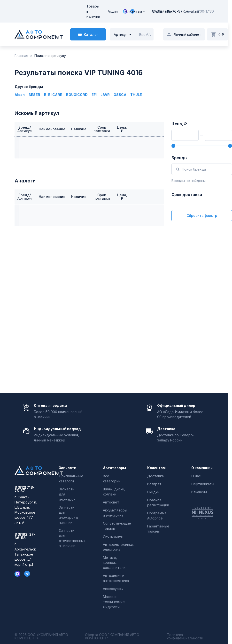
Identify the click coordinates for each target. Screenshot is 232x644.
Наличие (79, 129)
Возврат (154, 484)
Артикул (121, 35)
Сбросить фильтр (202, 216)
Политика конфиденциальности (185, 636)
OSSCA (120, 95)
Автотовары (114, 468)
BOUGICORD (77, 95)
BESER (34, 95)
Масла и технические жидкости (114, 602)
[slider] (173, 146)
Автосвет (111, 502)
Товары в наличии (93, 11)
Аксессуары (113, 589)
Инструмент (113, 536)
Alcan (20, 95)
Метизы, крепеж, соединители (114, 562)
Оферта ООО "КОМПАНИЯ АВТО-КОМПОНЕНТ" (113, 636)
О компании (162, 11)
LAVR (105, 95)
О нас (196, 476)
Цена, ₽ (122, 129)
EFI (94, 95)
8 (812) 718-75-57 (25, 489)
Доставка (155, 476)
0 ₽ (221, 35)
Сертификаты (203, 484)
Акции (113, 11)
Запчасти (68, 468)
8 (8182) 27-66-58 (25, 536)
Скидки (153, 492)
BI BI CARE (53, 95)
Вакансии (199, 492)
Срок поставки (102, 129)
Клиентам (134, 11)
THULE (136, 95)
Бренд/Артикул (25, 129)
